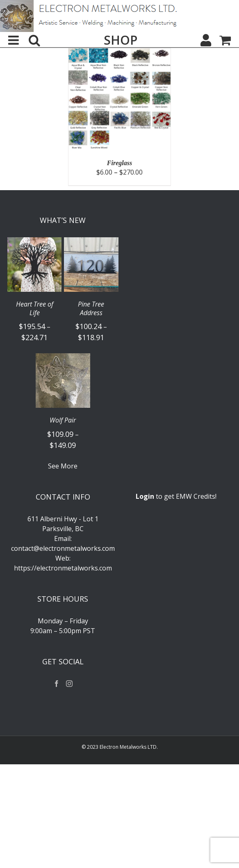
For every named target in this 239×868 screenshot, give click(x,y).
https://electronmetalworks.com (63, 568)
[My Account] (206, 40)
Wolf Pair (63, 420)
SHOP (121, 40)
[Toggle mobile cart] (225, 40)
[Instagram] (69, 684)
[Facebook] (57, 684)
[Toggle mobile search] (34, 40)
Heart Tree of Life (35, 309)
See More (63, 466)
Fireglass (119, 163)
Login (145, 496)
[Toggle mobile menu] (14, 40)
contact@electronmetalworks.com (63, 548)
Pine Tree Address (91, 309)
